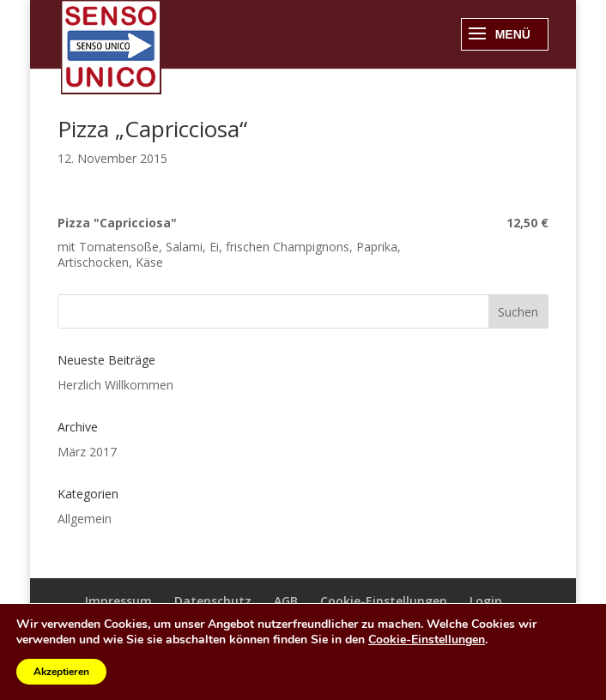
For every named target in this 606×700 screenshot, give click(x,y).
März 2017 (87, 452)
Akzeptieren (61, 672)
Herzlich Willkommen (115, 385)
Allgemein (85, 519)
